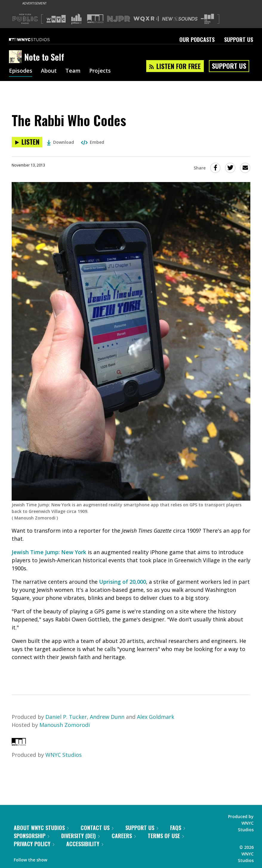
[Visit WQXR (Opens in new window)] (146, 19)
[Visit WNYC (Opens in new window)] (56, 19)
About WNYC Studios (41, 828)
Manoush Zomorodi (65, 725)
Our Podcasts (197, 39)
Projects (100, 71)
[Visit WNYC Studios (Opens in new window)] (95, 19)
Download (60, 142)
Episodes (21, 71)
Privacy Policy (34, 844)
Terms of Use (166, 836)
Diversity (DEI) (80, 836)
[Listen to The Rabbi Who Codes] (27, 142)
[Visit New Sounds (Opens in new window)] (180, 19)
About (49, 71)
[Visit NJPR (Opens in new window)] (119, 19)
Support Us (239, 39)
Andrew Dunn (107, 717)
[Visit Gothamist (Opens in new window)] (76, 19)
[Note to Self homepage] (17, 57)
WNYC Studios (64, 755)
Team (73, 71)
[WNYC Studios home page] (37, 39)
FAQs (178, 828)
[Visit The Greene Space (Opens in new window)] (207, 19)
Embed (93, 142)
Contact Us (97, 828)
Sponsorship (31, 836)
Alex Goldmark (156, 717)
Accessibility (85, 844)
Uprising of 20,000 (122, 582)
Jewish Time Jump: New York (49, 552)
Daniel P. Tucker (66, 717)
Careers (124, 836)
